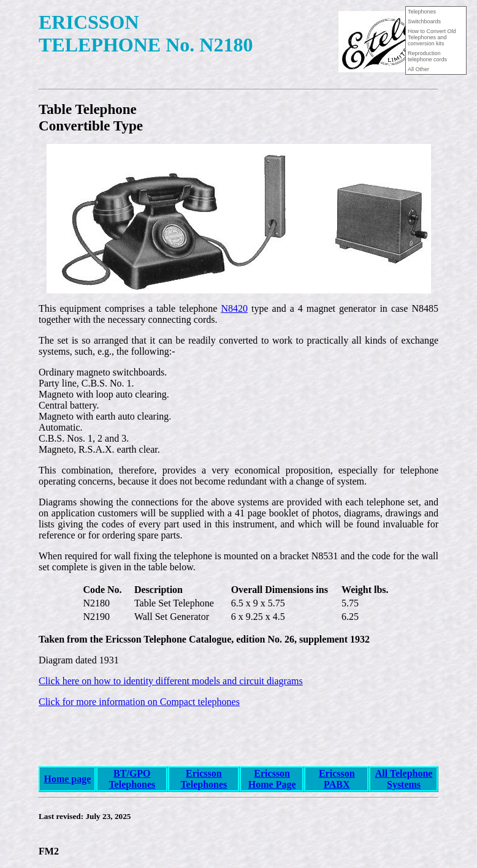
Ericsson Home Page (272, 779)
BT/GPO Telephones (132, 779)
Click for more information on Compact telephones (139, 702)
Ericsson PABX (337, 779)
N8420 (234, 308)
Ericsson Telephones (204, 779)
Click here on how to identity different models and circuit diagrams (171, 681)
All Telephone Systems (404, 779)
